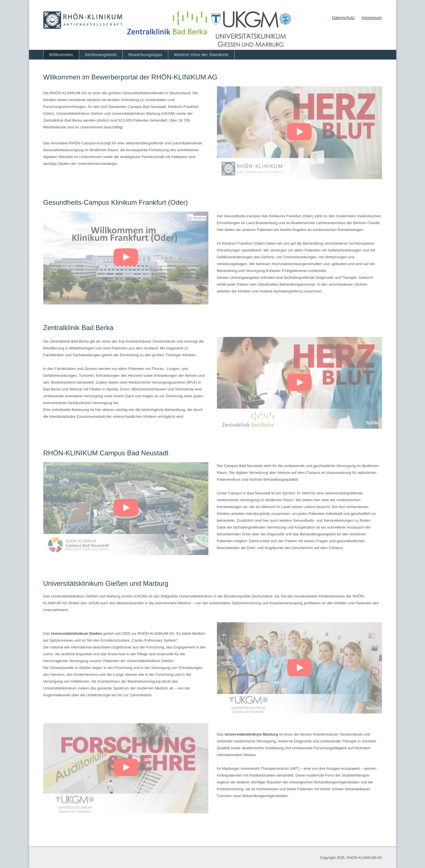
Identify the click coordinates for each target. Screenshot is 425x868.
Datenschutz (343, 18)
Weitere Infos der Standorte (201, 55)
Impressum (372, 18)
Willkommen (61, 55)
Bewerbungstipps (145, 55)
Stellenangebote (101, 55)
